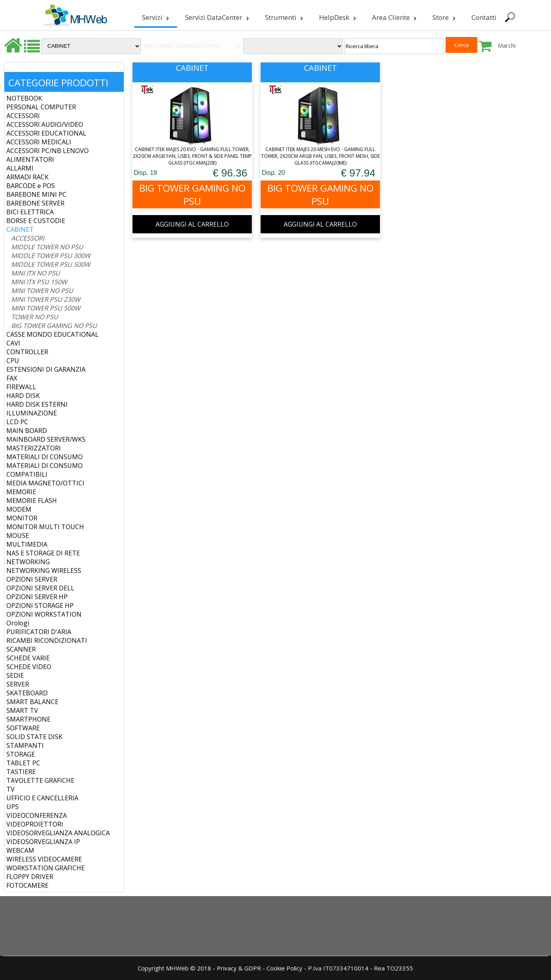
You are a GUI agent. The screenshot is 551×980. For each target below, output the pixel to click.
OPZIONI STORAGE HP (40, 605)
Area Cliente (393, 17)
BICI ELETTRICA (30, 212)
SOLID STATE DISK (34, 737)
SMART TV (22, 710)
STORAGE (21, 754)
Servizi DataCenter (216, 17)
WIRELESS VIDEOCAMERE (44, 859)
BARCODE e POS (31, 186)
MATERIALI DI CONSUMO (45, 457)
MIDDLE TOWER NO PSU (47, 247)
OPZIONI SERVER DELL (40, 588)
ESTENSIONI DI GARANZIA (46, 369)
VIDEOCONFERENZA (37, 815)
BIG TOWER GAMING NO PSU (54, 326)
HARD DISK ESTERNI (37, 404)
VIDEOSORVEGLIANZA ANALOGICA (58, 833)
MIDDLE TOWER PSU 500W (51, 264)
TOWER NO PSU (35, 317)
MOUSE (18, 536)
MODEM (19, 509)
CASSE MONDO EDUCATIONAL (53, 334)
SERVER (18, 684)
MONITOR (22, 518)
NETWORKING (28, 562)
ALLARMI (20, 168)
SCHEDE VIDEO (29, 667)
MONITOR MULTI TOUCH (45, 527)
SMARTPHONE (28, 719)
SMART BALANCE (32, 702)
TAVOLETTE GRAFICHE (40, 780)
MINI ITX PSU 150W (39, 282)
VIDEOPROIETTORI (35, 824)
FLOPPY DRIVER (30, 877)
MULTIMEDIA (27, 544)
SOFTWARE (23, 728)
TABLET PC (23, 763)
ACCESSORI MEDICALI (39, 142)
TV (11, 789)
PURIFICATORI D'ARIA (39, 632)
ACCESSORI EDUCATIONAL (46, 133)
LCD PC (17, 422)
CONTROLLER (27, 352)
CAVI (13, 343)
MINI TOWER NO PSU (42, 291)
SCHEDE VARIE (28, 658)
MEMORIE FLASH (32, 501)
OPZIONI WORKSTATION (44, 614)
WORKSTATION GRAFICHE (46, 868)
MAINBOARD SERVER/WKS (46, 439)
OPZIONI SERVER (32, 579)
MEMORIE (21, 492)
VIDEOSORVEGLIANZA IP (43, 842)
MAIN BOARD (27, 431)
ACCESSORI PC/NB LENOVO (48, 151)
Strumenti (283, 17)
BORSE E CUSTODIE (36, 221)
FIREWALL (21, 387)
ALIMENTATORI (30, 159)
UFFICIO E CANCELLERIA (42, 798)
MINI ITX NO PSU (36, 273)
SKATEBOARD (27, 693)
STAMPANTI (25, 745)
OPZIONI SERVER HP (37, 597)
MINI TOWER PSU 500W (46, 308)
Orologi (18, 623)
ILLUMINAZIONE (32, 413)
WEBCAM (20, 850)
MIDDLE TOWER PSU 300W (51, 256)
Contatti (483, 17)
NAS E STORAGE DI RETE (43, 553)
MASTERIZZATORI (34, 448)
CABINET (20, 229)
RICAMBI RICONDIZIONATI (47, 640)
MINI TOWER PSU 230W (46, 299)
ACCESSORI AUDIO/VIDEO (45, 124)
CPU (13, 361)
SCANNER (21, 649)
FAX (12, 378)
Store (443, 17)
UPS (13, 807)
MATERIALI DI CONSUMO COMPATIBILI (45, 470)
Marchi (507, 45)
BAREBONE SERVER (35, 203)
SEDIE (15, 675)
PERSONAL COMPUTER (41, 107)
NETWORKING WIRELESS (44, 571)
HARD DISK (23, 396)
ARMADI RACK (27, 177)
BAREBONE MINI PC (36, 194)
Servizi (155, 17)
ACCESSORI (23, 116)
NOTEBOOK (24, 98)
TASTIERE (21, 772)
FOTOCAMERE (27, 885)
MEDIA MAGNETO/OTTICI (45, 483)
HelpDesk (337, 17)
